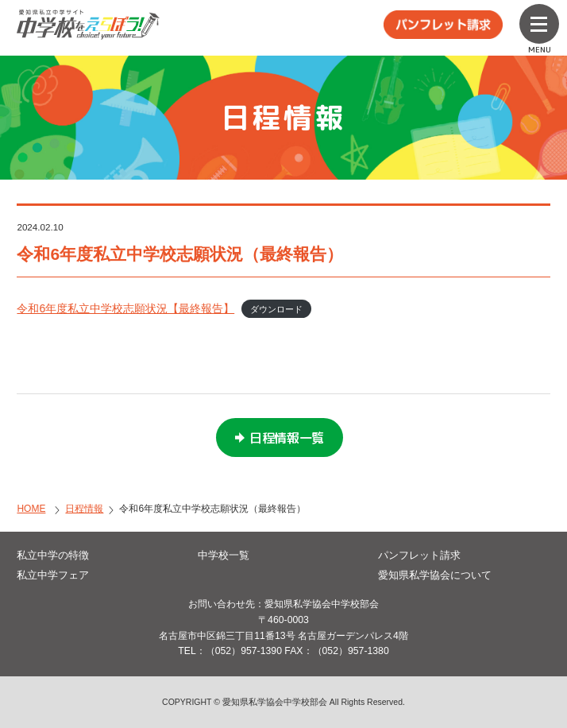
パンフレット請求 (419, 555)
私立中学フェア (53, 575)
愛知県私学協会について (435, 575)
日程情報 (84, 509)
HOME (31, 509)
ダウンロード (276, 309)
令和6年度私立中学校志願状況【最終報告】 (125, 308)
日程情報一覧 (287, 438)
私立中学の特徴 (53, 555)
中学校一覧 (224, 555)
